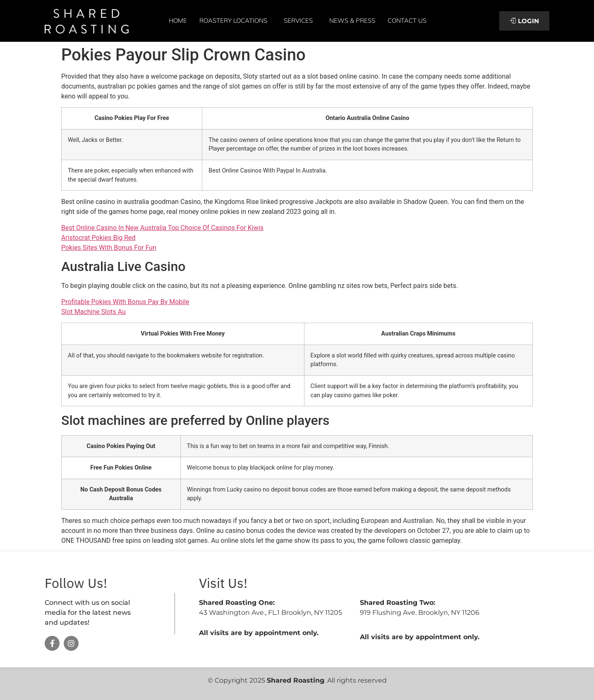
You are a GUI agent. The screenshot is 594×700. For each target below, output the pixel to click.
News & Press (352, 20)
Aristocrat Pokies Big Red (98, 238)
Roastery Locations (235, 21)
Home (178, 20)
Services (300, 21)
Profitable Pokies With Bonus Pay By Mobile (125, 302)
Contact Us (407, 20)
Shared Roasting (296, 680)
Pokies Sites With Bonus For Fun (109, 248)
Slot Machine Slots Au (93, 312)
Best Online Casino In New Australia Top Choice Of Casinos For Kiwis (162, 228)
